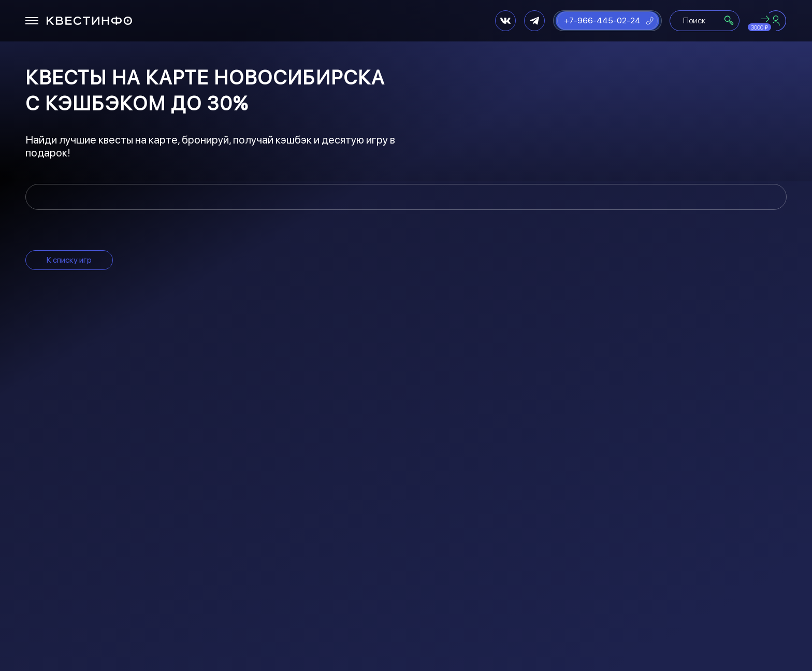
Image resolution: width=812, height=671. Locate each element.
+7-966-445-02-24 (602, 20)
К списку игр (69, 260)
